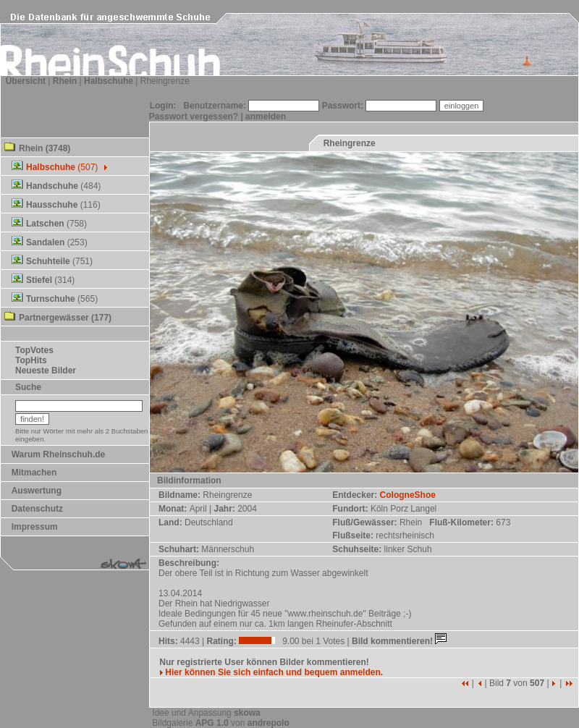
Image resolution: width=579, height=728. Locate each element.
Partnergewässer (54, 318)
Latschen (45, 224)
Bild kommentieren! (401, 641)
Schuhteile (48, 261)
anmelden (266, 117)
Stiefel (39, 280)
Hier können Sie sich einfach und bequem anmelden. (271, 672)
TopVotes (34, 350)
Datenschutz (37, 509)
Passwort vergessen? (194, 117)
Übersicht (26, 81)
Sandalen (45, 242)
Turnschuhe (51, 299)
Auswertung (37, 491)
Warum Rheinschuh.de (59, 454)
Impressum (35, 527)
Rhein (65, 81)
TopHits (31, 360)
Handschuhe (52, 186)
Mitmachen (34, 473)
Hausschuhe (52, 205)
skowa (247, 713)
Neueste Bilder (46, 371)
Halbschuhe (109, 81)
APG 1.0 (212, 723)
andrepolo (269, 723)
